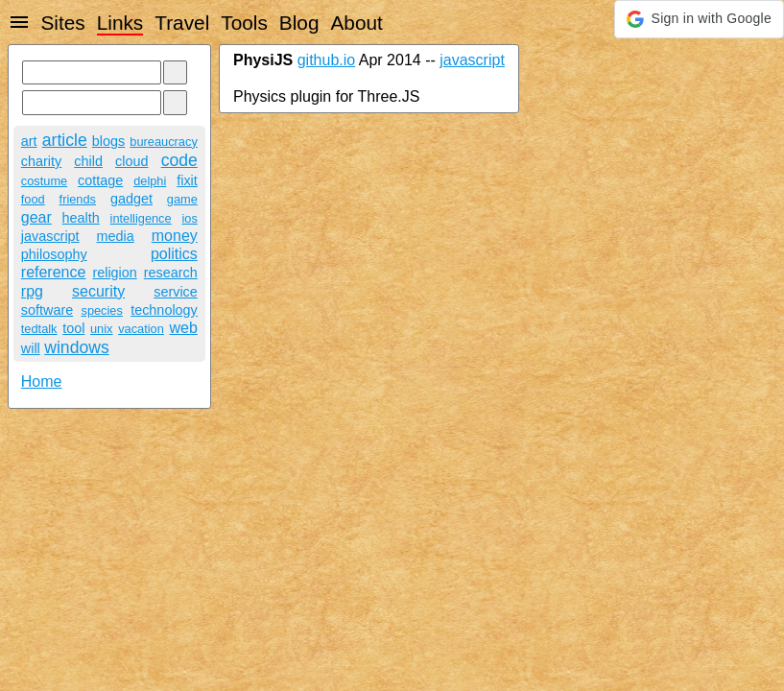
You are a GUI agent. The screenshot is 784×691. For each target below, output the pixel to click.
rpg (32, 291)
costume (44, 181)
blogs (108, 141)
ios (189, 218)
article (65, 140)
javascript (50, 236)
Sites (62, 23)
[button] (699, 19)
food (33, 199)
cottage (100, 180)
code (179, 160)
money (175, 236)
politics (174, 254)
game (182, 199)
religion (114, 273)
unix (101, 329)
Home (42, 381)
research (171, 273)
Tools (244, 23)
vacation (141, 329)
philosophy (54, 254)
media (116, 236)
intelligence (141, 218)
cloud (131, 161)
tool (73, 328)
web (183, 328)
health (81, 218)
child (88, 161)
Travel (182, 23)
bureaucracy (163, 142)
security (98, 291)
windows (76, 347)
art (29, 141)
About (356, 23)
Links (120, 23)
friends (78, 199)
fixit (187, 180)
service (176, 292)
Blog (299, 23)
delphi (150, 181)
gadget (131, 199)
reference (54, 272)
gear (36, 217)
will (31, 348)
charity (41, 161)
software (47, 310)
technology (164, 310)
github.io (327, 60)
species (101, 310)
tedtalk (39, 329)
